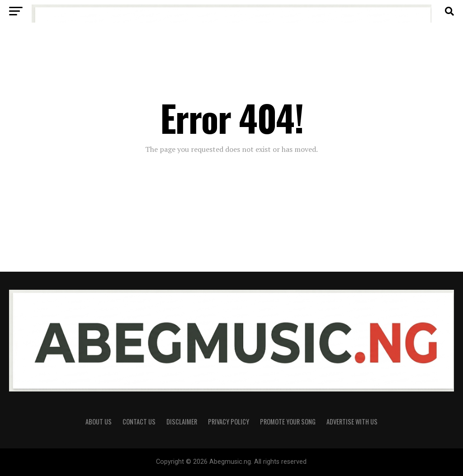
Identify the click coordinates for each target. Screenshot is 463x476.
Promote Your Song (288, 422)
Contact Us (139, 422)
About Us (99, 422)
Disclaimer (182, 422)
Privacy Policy (229, 422)
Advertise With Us (352, 422)
